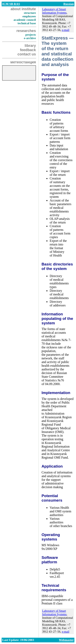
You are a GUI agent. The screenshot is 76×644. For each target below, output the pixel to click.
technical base (27, 23)
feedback (28, 50)
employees (29, 16)
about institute (23, 9)
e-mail (66, 30)
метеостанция (23, 62)
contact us (27, 54)
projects (31, 35)
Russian (69, 4)
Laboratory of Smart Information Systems (54, 11)
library (30, 46)
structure (30, 13)
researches (26, 31)
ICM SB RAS (11, 4)
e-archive (30, 38)
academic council (25, 20)
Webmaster (66, 640)
